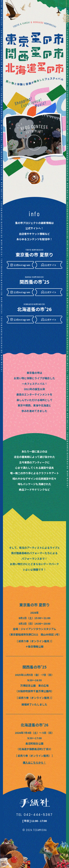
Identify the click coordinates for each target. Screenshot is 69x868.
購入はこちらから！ (34, 763)
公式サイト (51, 265)
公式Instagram (22, 265)
